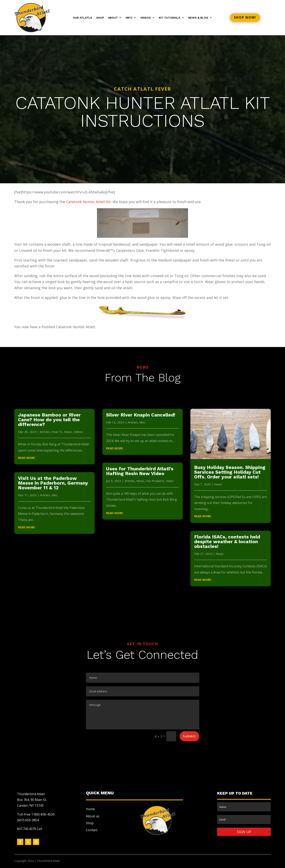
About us (93, 816)
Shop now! (245, 17)
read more (26, 458)
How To (57, 432)
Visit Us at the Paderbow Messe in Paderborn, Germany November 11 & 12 (53, 483)
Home (90, 809)
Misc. (55, 495)
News (68, 432)
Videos (146, 18)
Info (129, 18)
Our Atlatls (83, 18)
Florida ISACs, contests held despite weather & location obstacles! (227, 542)
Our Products (155, 481)
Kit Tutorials (170, 18)
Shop (100, 18)
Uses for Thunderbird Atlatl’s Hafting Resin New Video (140, 471)
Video (170, 481)
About (113, 18)
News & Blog (198, 18)
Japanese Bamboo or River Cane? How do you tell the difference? (49, 420)
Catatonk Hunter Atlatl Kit (88, 202)
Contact (92, 830)
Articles (45, 432)
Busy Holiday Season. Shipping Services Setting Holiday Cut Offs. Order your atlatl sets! (230, 472)
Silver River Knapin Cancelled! (141, 415)
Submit (190, 736)
